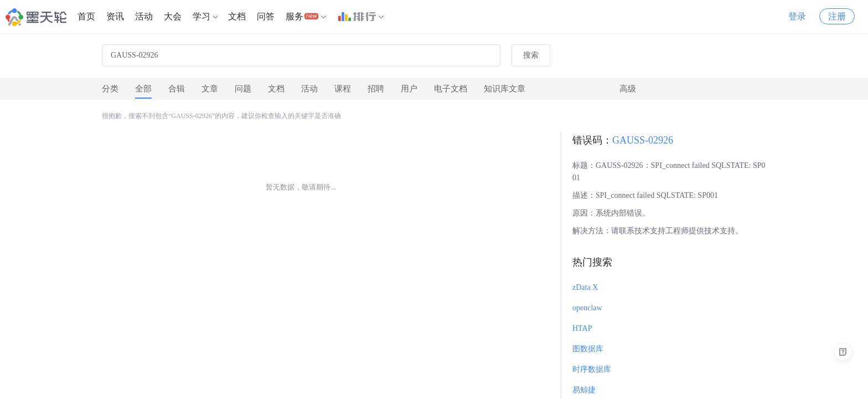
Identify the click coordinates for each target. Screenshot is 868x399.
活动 (144, 16)
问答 (266, 16)
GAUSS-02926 (643, 140)
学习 (201, 16)
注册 (837, 16)
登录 (797, 16)
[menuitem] (86, 17)
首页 (86, 16)
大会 (173, 16)
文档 (237, 16)
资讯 (115, 16)
